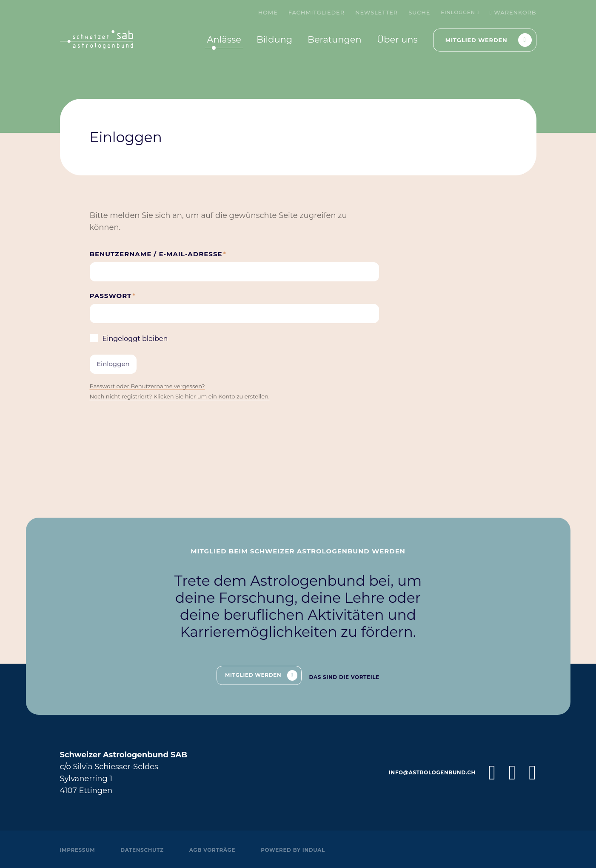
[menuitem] (264, 12)
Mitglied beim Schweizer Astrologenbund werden (298, 547)
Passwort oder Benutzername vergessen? (153, 398)
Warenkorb (513, 12)
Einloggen (458, 12)
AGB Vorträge (223, 850)
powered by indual (309, 850)
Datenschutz (148, 850)
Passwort (115, 302)
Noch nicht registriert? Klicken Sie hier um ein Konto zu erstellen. (189, 408)
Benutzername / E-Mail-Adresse (158, 256)
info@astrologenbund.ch (428, 773)
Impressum (79, 850)
